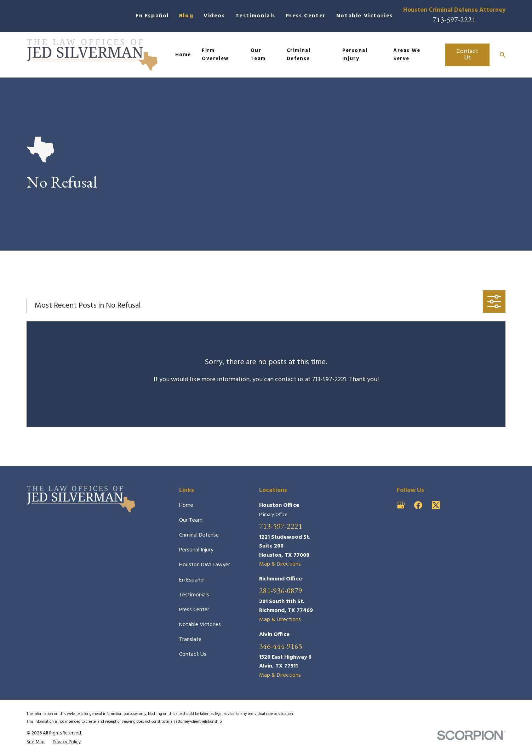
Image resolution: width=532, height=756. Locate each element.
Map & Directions (280, 564)
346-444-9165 (281, 646)
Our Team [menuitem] (258, 55)
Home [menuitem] (183, 55)
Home (186, 505)
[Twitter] (436, 505)
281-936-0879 (281, 591)
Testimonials (255, 16)
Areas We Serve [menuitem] (407, 55)
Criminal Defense (199, 535)
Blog (186, 16)
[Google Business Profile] (401, 505)
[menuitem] (36, 742)
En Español (152, 16)
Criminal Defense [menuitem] (299, 55)
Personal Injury (196, 550)
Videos (214, 16)
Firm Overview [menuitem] (215, 55)
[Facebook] (418, 505)
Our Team (191, 520)
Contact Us (467, 55)
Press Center (306, 16)
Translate (190, 640)
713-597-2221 (454, 20)
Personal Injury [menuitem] (355, 55)
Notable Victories (365, 16)
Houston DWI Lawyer (205, 565)
